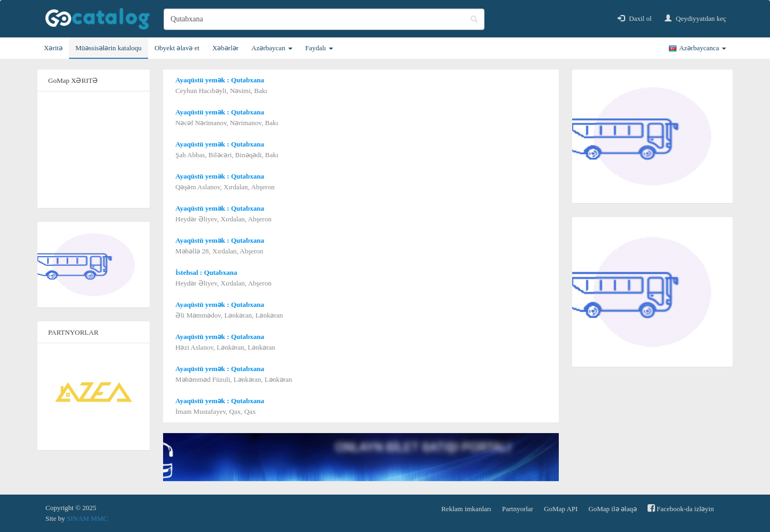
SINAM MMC (87, 518)
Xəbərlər (225, 48)
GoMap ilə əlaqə (612, 509)
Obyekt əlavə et (177, 48)
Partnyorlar (518, 509)
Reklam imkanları (466, 509)
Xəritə (53, 48)
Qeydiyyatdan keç (695, 18)
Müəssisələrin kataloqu (109, 48)
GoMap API (561, 509)
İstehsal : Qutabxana (206, 272)
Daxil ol (635, 18)
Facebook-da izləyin (681, 508)
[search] (324, 19)
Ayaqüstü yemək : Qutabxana (220, 80)
